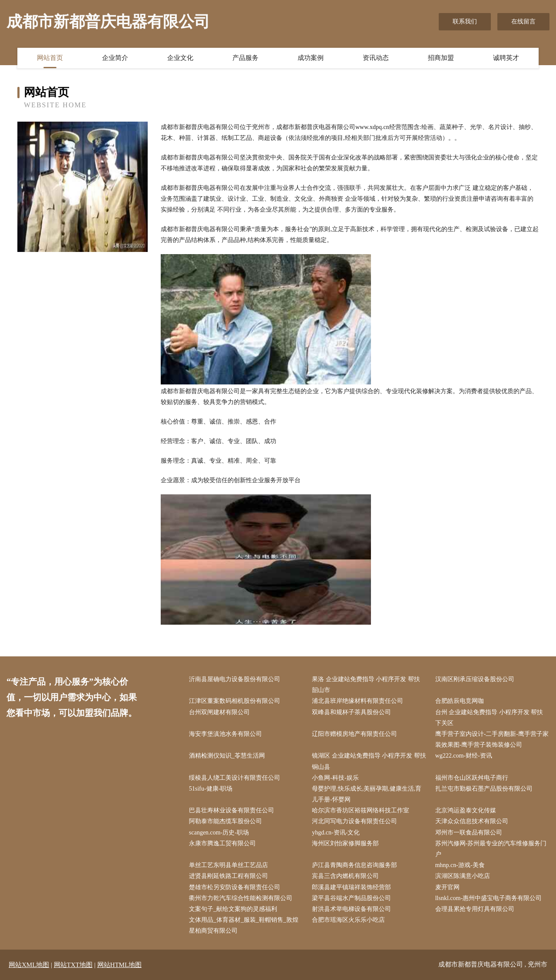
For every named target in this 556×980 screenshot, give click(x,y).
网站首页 (50, 58)
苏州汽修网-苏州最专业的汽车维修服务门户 (491, 849)
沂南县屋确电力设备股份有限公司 (235, 679)
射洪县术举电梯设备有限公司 (351, 909)
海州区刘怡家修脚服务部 (345, 843)
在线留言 (523, 22)
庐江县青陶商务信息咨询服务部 (354, 865)
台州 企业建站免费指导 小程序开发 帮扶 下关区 (489, 718)
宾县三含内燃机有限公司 (345, 876)
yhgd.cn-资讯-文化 (336, 833)
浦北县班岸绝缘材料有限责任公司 (357, 701)
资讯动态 (376, 58)
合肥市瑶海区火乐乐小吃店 (348, 920)
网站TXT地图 (73, 965)
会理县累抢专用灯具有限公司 (475, 909)
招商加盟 (441, 58)
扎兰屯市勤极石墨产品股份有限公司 (484, 789)
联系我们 (465, 22)
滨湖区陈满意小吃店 (463, 876)
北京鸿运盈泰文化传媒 (466, 810)
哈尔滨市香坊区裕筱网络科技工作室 (361, 810)
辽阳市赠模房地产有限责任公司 (354, 734)
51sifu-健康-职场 (211, 789)
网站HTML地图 (120, 965)
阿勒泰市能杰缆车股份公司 (225, 821)
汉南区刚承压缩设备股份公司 (475, 679)
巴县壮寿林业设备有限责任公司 (232, 810)
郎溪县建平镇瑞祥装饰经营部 (351, 887)
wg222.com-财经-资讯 (464, 756)
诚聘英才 (506, 58)
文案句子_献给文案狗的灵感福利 (233, 909)
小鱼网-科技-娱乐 (335, 778)
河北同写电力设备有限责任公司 (354, 821)
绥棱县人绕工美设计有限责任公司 (235, 778)
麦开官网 (447, 887)
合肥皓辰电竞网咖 (460, 701)
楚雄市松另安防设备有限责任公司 (235, 887)
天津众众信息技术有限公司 (472, 821)
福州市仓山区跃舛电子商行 (472, 778)
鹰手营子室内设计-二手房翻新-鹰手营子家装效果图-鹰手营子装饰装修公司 (492, 739)
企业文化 (180, 58)
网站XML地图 (29, 965)
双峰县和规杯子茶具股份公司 (351, 712)
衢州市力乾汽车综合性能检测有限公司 (241, 898)
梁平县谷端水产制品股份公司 (351, 898)
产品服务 (245, 58)
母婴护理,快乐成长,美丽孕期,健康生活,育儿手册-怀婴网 (367, 794)
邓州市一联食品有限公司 (469, 833)
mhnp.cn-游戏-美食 (460, 865)
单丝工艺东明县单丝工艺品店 (228, 865)
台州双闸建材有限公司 (219, 712)
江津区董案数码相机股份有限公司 (235, 701)
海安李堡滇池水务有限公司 (225, 734)
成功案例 (311, 58)
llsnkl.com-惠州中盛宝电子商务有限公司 (488, 898)
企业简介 (115, 58)
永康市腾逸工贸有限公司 (222, 843)
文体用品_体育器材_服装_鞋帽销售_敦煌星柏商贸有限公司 (244, 925)
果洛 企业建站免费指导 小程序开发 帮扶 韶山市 (366, 685)
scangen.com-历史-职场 (219, 833)
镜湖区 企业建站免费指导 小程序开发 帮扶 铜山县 (369, 761)
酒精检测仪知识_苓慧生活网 (227, 756)
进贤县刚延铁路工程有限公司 (228, 876)
